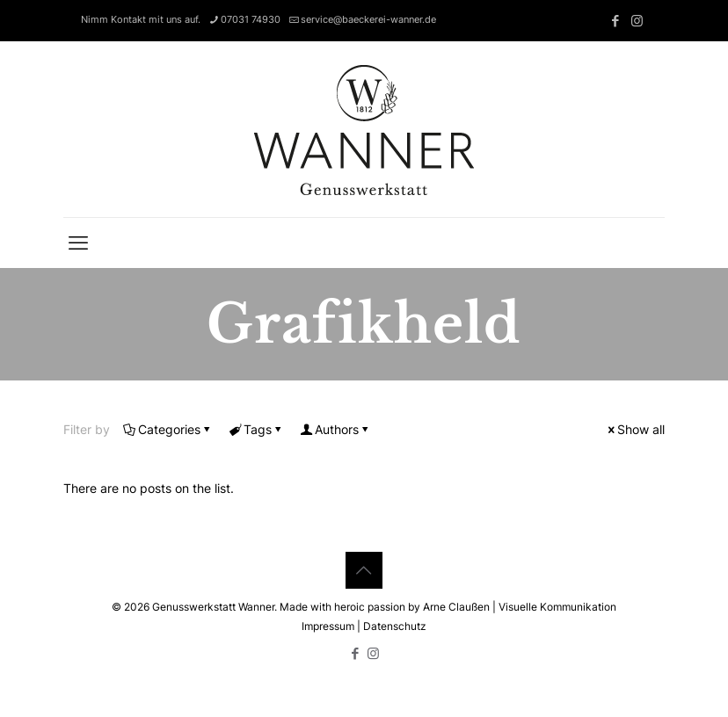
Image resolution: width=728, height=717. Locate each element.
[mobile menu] (78, 243)
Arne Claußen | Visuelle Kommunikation (520, 607)
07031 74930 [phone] (251, 19)
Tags (256, 429)
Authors (335, 429)
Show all (635, 429)
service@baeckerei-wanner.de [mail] (368, 19)
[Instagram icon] (637, 21)
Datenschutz (395, 626)
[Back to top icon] (364, 570)
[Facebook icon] (615, 21)
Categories (168, 429)
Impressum (328, 626)
